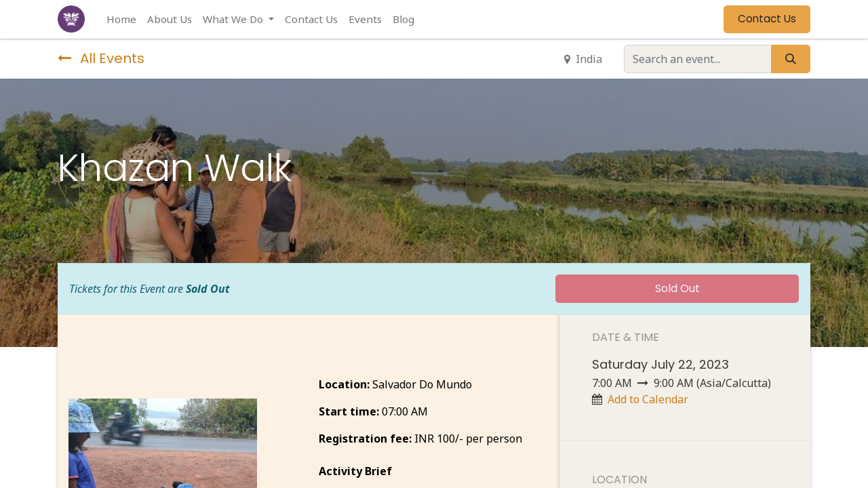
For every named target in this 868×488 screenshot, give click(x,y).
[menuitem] (121, 19)
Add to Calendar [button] (648, 399)
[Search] (791, 59)
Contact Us (767, 19)
